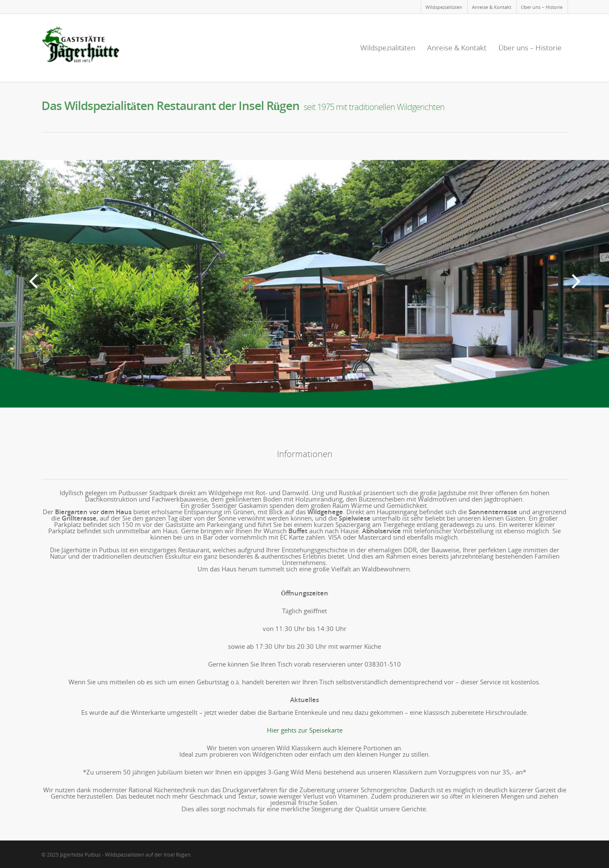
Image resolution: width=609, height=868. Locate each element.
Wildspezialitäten (444, 7)
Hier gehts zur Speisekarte (305, 730)
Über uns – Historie (542, 7)
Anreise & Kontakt (492, 7)
